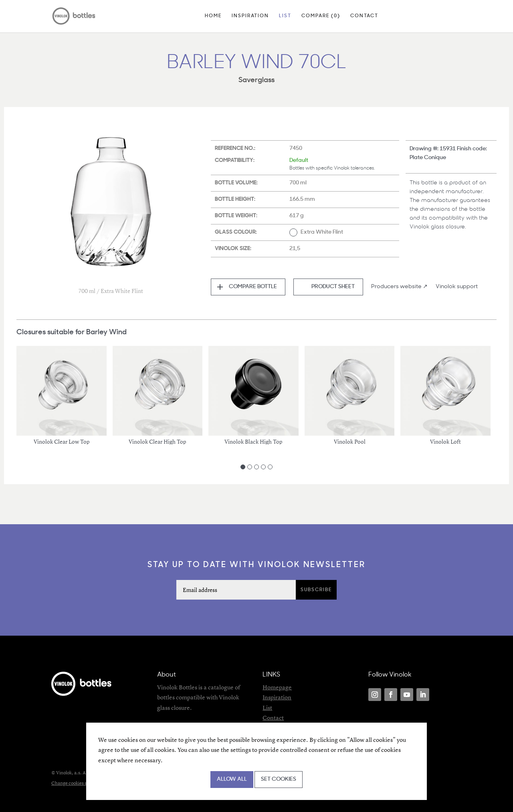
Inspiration (250, 16)
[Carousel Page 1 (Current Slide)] (243, 467)
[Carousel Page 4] (263, 467)
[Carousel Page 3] (256, 467)
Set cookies (279, 779)
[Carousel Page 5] (270, 467)
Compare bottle (253, 287)
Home (213, 16)
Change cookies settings (76, 783)
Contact (364, 16)
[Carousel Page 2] (250, 467)
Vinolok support (457, 287)
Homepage (277, 687)
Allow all (232, 779)
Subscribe (316, 590)
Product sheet (333, 287)
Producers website (396, 287)
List (285, 16)
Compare (321, 16)
